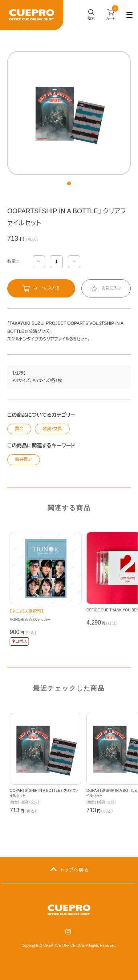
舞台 (19, 429)
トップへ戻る (74, 870)
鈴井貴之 (24, 459)
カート (112, 13)
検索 (91, 15)
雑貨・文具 (52, 429)
